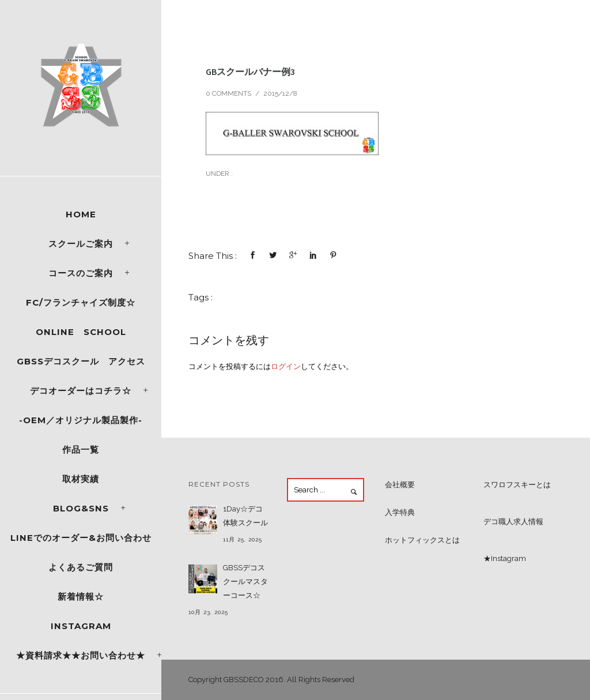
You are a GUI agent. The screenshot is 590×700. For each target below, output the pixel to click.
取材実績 (81, 479)
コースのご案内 (81, 273)
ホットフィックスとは (422, 540)
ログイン (286, 366)
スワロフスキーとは (517, 485)
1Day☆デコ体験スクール (245, 516)
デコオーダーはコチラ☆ (81, 391)
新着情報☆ (81, 596)
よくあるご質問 (81, 567)
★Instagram (505, 558)
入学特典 (400, 512)
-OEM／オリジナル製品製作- (81, 420)
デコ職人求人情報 (513, 522)
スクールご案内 (81, 244)
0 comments (228, 93)
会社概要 (400, 485)
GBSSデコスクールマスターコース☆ (245, 582)
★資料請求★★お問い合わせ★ (81, 655)
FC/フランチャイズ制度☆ (81, 302)
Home (81, 214)
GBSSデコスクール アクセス (81, 361)
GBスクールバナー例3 (250, 71)
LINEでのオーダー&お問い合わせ (81, 538)
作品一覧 (81, 449)
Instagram (81, 626)
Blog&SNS (81, 508)
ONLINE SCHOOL (81, 332)
